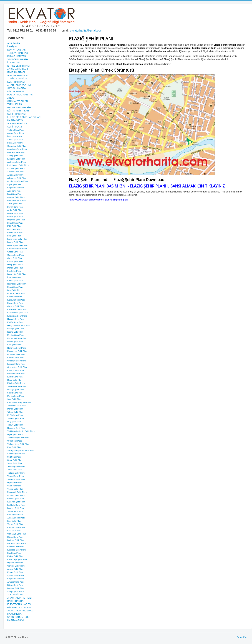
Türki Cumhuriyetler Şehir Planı (21, 431)
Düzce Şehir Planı (15, 537)
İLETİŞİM (12, 47)
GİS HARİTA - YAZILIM (19, 607)
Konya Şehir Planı (15, 377)
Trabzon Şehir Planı (16, 473)
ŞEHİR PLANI (15, 127)
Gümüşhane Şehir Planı (18, 313)
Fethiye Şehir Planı (16, 547)
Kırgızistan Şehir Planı (17, 316)
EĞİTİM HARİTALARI (18, 111)
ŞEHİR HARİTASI (16, 114)
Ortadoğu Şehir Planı (17, 361)
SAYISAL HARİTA (17, 88)
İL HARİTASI (14, 63)
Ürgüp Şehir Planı (15, 563)
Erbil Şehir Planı (14, 226)
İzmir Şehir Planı (15, 136)
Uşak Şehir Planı (15, 483)
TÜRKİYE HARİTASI (18, 53)
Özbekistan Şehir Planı (17, 367)
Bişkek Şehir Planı (15, 213)
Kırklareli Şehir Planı (16, 364)
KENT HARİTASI (16, 82)
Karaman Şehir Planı (16, 502)
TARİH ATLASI (15, 104)
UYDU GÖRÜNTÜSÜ (18, 617)
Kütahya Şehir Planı (16, 383)
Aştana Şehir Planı (15, 175)
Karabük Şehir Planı (16, 527)
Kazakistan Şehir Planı (17, 309)
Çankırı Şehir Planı (16, 255)
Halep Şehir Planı (15, 265)
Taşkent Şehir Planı (16, 418)
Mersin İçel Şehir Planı (17, 338)
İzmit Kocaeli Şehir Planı (18, 165)
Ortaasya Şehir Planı (16, 354)
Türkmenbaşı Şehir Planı (18, 438)
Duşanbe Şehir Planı (16, 220)
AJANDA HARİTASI (17, 123)
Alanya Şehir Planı (15, 569)
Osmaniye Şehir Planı (17, 534)
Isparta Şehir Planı (15, 332)
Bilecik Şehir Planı (15, 217)
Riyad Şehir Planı (15, 380)
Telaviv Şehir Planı (15, 425)
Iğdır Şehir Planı (14, 521)
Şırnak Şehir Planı (15, 511)
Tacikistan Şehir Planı (17, 406)
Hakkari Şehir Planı (16, 319)
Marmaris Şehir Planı (17, 543)
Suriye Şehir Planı (15, 393)
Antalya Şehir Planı (16, 172)
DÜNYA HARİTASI (17, 50)
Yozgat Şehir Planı (15, 489)
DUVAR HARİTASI (17, 56)
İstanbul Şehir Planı (16, 588)
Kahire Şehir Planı (15, 303)
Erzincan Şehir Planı (16, 293)
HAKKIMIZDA (14, 614)
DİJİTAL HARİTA (16, 91)
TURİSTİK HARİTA (17, 79)
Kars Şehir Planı (14, 345)
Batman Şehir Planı (16, 508)
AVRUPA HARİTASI (17, 75)
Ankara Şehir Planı (16, 133)
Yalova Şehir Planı (15, 524)
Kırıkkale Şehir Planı (16, 505)
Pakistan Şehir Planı (16, 374)
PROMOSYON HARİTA (19, 107)
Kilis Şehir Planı (14, 531)
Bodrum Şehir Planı (16, 540)
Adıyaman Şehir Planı (17, 178)
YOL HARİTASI (15, 595)
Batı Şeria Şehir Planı (17, 200)
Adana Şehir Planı (15, 140)
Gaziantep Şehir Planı (17, 146)
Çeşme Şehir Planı (16, 579)
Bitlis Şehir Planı (14, 229)
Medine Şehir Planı (16, 335)
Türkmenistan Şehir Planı (18, 444)
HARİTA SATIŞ (15, 120)
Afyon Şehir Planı (15, 184)
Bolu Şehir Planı (14, 236)
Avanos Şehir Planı (16, 582)
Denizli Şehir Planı (15, 268)
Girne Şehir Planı (15, 258)
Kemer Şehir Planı (15, 572)
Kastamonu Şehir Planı (17, 351)
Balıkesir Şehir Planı (16, 152)
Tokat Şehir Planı (15, 470)
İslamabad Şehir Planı (17, 284)
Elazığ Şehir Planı (15, 287)
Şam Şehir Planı (14, 399)
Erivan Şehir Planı (15, 233)
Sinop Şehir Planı (15, 460)
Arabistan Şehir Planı (17, 162)
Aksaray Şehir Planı (16, 495)
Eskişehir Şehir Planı (16, 159)
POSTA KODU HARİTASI (20, 95)
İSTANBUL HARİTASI (18, 66)
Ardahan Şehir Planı (16, 518)
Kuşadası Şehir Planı (17, 550)
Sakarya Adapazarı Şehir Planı (21, 450)
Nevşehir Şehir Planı (16, 428)
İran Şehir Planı (14, 277)
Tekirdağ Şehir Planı (16, 466)
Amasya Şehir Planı (16, 197)
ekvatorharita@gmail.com (86, 31)
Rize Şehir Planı (14, 447)
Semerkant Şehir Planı (17, 386)
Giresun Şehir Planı (16, 306)
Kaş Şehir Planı (14, 553)
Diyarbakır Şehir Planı (17, 274)
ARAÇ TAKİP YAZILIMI (19, 85)
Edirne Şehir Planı (15, 281)
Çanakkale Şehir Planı (17, 249)
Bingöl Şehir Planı (15, 223)
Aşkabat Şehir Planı (16, 168)
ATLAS (11, 98)
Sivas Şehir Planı (15, 463)
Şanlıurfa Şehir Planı (16, 479)
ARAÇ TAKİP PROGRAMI (21, 611)
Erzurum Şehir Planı (16, 300)
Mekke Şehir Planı (15, 341)
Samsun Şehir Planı (16, 454)
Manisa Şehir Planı (16, 396)
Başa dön (242, 637)
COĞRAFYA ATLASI (18, 101)
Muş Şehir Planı (14, 422)
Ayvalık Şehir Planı (16, 575)
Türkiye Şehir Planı (16, 130)
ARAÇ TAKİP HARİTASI (20, 598)
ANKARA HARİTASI (18, 69)
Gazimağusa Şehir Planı (18, 245)
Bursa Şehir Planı (15, 143)
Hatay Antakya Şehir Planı (19, 325)
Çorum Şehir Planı (15, 261)
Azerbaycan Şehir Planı (18, 181)
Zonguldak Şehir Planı (17, 492)
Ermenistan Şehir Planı (17, 239)
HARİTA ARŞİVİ (16, 620)
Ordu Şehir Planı (15, 441)
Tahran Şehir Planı (15, 412)
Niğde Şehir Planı (15, 434)
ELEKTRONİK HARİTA (19, 604)
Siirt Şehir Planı (14, 457)
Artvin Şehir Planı (15, 204)
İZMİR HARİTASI (16, 72)
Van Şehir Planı (14, 486)
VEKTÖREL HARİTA (18, 59)
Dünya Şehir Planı (15, 585)
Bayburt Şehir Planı (16, 499)
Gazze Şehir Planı (15, 252)
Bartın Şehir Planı (15, 515)
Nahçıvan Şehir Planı (17, 348)
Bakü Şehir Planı (15, 194)
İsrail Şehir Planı (14, 290)
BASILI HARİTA (15, 601)
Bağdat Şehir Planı (16, 188)
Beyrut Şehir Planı (15, 207)
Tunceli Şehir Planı (16, 476)
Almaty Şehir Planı (15, 156)
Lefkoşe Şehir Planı (16, 329)
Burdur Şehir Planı (15, 242)
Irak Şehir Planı (14, 271)
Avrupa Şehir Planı (16, 591)
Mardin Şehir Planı (15, 409)
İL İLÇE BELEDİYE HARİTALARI (24, 117)
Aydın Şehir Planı (15, 210)
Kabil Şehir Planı (15, 297)
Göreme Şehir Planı (16, 566)
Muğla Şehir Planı (15, 415)
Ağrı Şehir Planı (14, 191)
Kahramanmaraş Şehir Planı (20, 402)
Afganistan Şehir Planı (17, 149)
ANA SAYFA (14, 43)
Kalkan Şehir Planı (15, 556)
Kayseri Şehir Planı (16, 358)
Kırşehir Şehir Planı (16, 370)
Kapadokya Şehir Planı (17, 559)
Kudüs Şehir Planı (15, 322)
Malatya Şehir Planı (16, 390)
